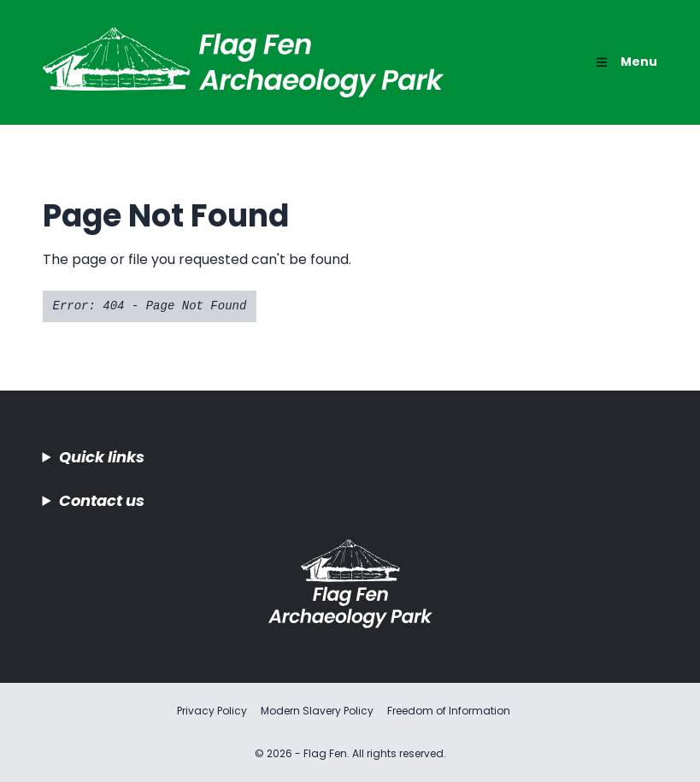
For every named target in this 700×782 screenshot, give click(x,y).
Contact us (102, 500)
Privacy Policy (212, 711)
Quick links (102, 457)
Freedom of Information (449, 711)
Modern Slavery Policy (317, 711)
